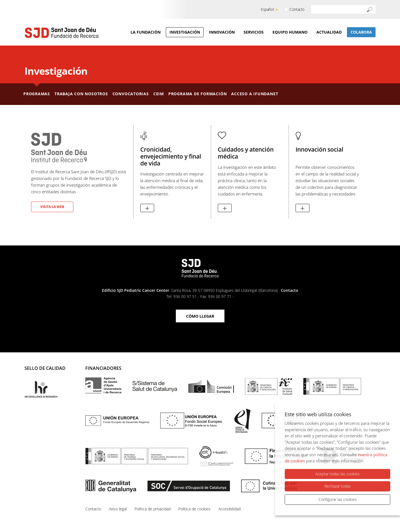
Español (267, 9)
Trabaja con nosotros (81, 94)
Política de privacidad (152, 509)
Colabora (361, 32)
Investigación (185, 32)
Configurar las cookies (338, 499)
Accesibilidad (229, 509)
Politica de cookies (194, 509)
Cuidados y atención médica (246, 153)
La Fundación (146, 32)
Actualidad (329, 32)
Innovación (222, 32)
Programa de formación (197, 94)
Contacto (297, 9)
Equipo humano (290, 32)
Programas (37, 94)
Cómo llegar (200, 316)
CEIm (159, 94)
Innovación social (319, 149)
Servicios (254, 32)
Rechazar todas (338, 487)
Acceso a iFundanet (255, 94)
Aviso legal (118, 509)
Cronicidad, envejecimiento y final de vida (171, 156)
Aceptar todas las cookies (337, 474)
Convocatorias (131, 94)
